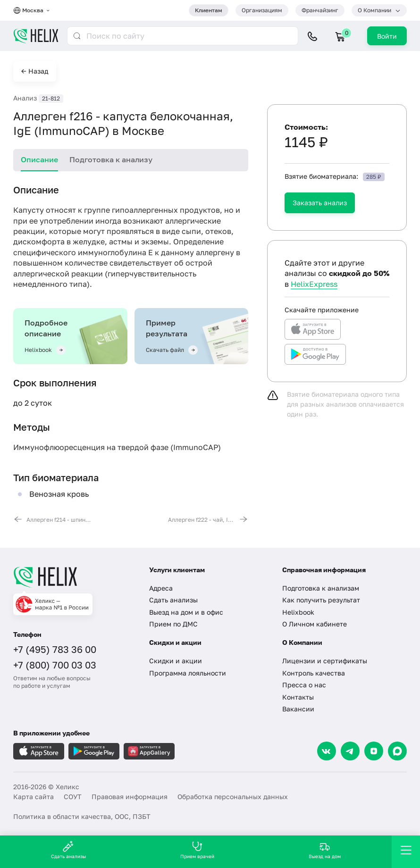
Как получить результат (321, 600)
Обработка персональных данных (233, 797)
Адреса (161, 588)
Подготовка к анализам (321, 588)
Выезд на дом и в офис (186, 612)
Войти (387, 36)
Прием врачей (197, 850)
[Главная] (74, 577)
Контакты (298, 697)
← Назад (35, 71)
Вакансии (298, 709)
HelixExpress (314, 284)
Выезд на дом (325, 850)
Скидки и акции (176, 661)
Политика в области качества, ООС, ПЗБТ (82, 816)
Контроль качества (314, 673)
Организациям (262, 10)
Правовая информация (130, 797)
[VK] (327, 751)
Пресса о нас (304, 685)
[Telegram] (350, 751)
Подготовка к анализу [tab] (111, 159)
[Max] (397, 751)
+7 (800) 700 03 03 (55, 665)
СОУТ (73, 797)
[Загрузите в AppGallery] (149, 751)
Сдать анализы (173, 600)
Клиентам (209, 10)
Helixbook (298, 612)
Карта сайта (34, 797)
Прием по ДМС (173, 624)
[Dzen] (374, 751)
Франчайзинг (320, 10)
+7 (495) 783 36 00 (55, 649)
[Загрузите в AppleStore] (39, 751)
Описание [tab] (39, 159)
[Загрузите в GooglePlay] (94, 751)
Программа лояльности (188, 673)
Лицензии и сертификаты (325, 661)
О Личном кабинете (315, 624)
